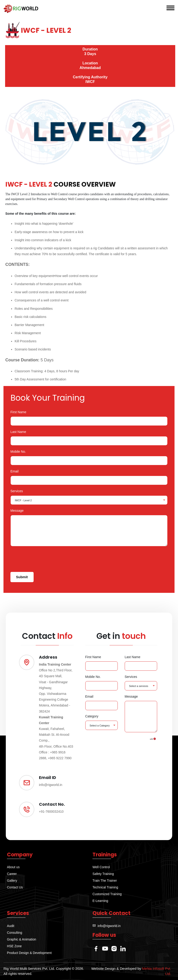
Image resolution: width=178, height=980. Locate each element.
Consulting (15, 933)
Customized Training (107, 894)
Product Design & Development (30, 953)
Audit (11, 926)
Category (92, 716)
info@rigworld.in (109, 926)
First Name (18, 412)
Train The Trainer (105, 881)
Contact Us (15, 887)
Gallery (12, 881)
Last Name (18, 432)
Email (14, 471)
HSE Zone (14, 946)
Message (17, 511)
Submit (22, 577)
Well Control (101, 867)
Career (12, 874)
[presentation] (46, 559)
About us (13, 867)
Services (17, 491)
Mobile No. (18, 452)
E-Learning (100, 901)
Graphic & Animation (22, 939)
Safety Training (103, 874)
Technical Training (105, 887)
